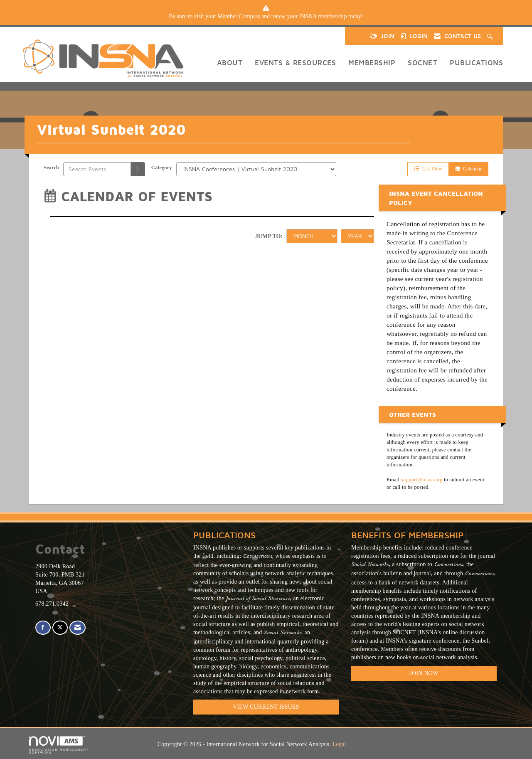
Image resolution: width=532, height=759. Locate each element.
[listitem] (266, 17)
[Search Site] (491, 36)
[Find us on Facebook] (43, 628)
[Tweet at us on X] (60, 628)
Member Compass (239, 16)
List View (428, 169)
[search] (138, 169)
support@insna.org (422, 480)
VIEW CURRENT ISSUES (266, 707)
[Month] (312, 236)
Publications (476, 63)
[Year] (357, 236)
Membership (372, 63)
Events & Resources (295, 63)
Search (51, 168)
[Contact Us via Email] (78, 628)
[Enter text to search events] (97, 169)
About (230, 63)
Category (162, 168)
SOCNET (422, 63)
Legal (339, 744)
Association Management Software (59, 745)
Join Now (424, 673)
